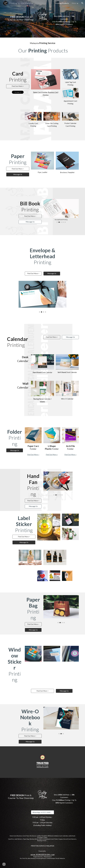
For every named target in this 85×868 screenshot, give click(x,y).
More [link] (74, 3)
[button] (82, 3)
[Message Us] (18, 174)
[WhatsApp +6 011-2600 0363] (42, 812)
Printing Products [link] (62, 3)
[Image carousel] (61, 211)
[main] (21, 16)
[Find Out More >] (18, 86)
